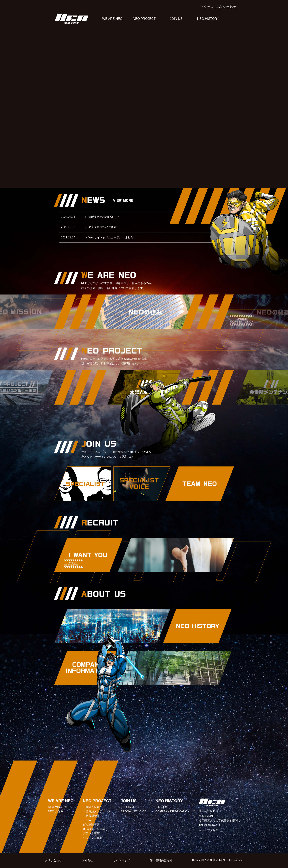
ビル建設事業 (91, 825)
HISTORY (162, 807)
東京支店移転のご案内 (101, 227)
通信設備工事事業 (94, 829)
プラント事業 (91, 833)
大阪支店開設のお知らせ (102, 217)
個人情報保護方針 (161, 860)
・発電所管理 (91, 816)
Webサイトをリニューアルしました (109, 237)
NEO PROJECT (144, 19)
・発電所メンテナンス (97, 811)
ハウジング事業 (93, 838)
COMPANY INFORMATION (172, 811)
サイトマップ (121, 860)
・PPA (87, 820)
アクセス (207, 7)
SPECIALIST (129, 807)
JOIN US (176, 19)
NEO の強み (56, 811)
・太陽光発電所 (93, 807)
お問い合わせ (226, 7)
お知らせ (87, 860)
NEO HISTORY (208, 19)
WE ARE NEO (112, 19)
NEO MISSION (57, 807)
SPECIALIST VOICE (133, 811)
